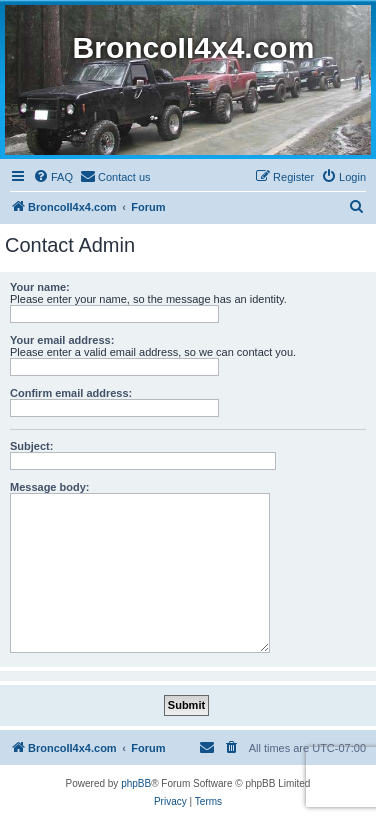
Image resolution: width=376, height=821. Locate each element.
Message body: (49, 487)
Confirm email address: (71, 393)
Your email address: (62, 340)
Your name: (40, 287)
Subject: (31, 446)
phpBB (136, 783)
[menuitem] (53, 177)
